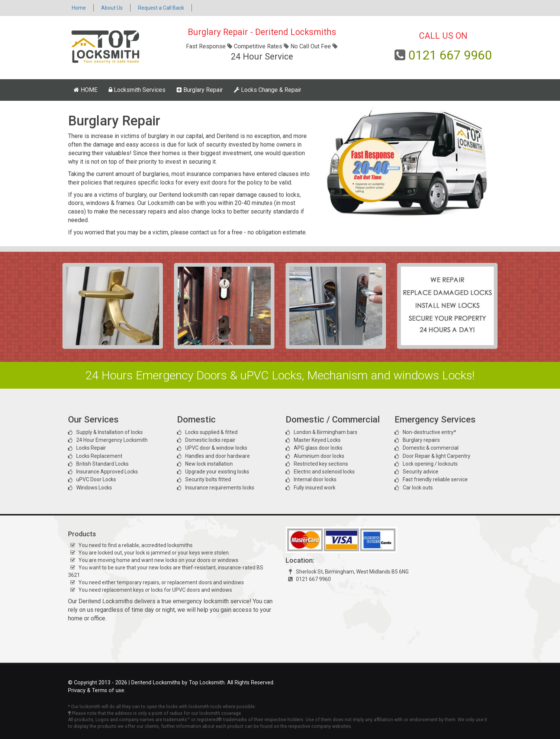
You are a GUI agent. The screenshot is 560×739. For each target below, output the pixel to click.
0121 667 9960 (450, 55)
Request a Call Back (161, 8)
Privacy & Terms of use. (97, 690)
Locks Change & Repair (268, 90)
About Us (112, 8)
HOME (86, 90)
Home (79, 8)
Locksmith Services (137, 90)
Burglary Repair (200, 90)
